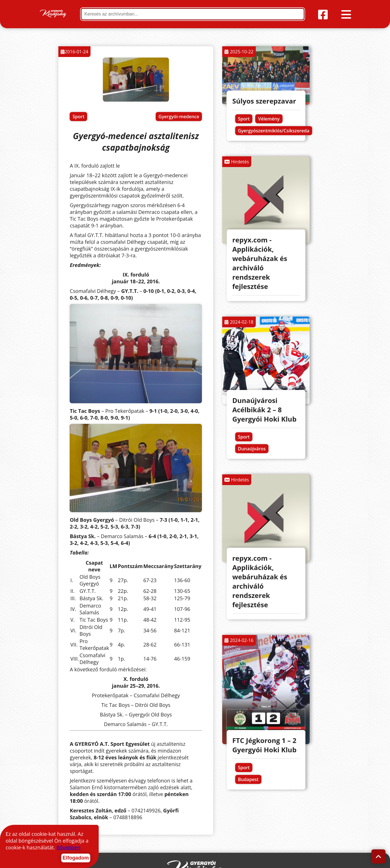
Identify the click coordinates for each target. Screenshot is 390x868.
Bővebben (68, 847)
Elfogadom (76, 858)
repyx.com (332, 860)
